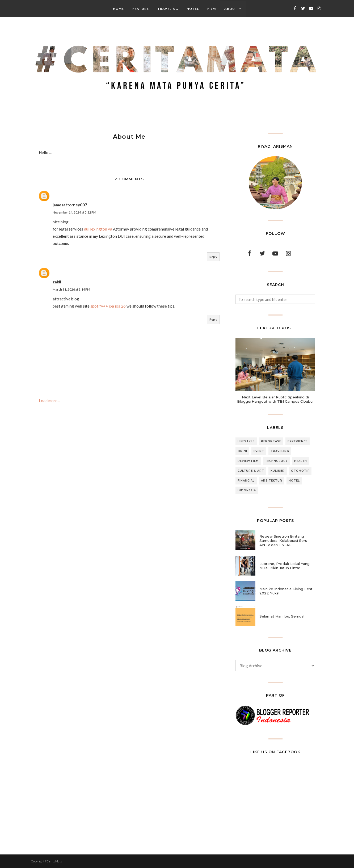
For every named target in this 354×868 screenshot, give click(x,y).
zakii (57, 282)
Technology (276, 461)
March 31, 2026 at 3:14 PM (71, 289)
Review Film (248, 461)
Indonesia (247, 490)
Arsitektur (272, 481)
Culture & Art (251, 471)
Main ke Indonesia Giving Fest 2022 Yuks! (286, 591)
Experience (298, 441)
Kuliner (278, 471)
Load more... (49, 401)
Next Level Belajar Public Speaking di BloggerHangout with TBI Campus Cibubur (275, 399)
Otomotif (300, 471)
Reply (213, 257)
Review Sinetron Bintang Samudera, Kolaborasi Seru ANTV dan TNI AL (283, 541)
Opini (242, 451)
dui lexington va (98, 229)
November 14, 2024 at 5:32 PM (74, 212)
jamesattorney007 (70, 205)
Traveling (280, 451)
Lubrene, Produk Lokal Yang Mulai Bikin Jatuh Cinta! (285, 566)
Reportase (271, 441)
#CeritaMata (54, 861)
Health (301, 461)
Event (259, 451)
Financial (246, 481)
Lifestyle (246, 441)
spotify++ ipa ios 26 (108, 306)
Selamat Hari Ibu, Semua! (282, 616)
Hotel (294, 481)
